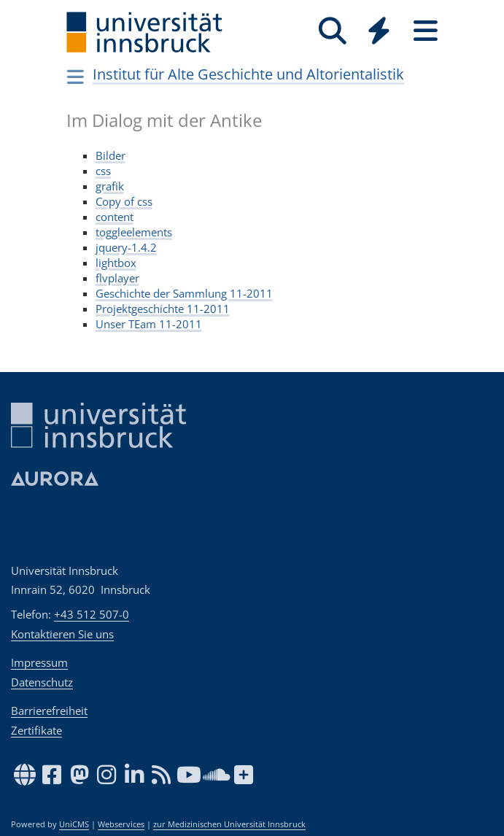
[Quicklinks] (379, 31)
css (103, 171)
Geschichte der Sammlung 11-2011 (184, 293)
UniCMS (74, 824)
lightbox (116, 263)
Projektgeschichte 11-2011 (163, 309)
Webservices (121, 824)
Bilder (111, 155)
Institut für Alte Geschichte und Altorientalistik (248, 74)
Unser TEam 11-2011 (149, 324)
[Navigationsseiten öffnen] (76, 77)
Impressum (39, 662)
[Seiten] (426, 31)
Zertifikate (36, 730)
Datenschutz (42, 682)
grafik (110, 186)
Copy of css (124, 201)
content (115, 217)
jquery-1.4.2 (126, 247)
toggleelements (134, 232)
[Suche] (333, 31)
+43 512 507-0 (92, 614)
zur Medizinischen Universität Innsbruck (229, 824)
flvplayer (117, 278)
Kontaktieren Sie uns (62, 634)
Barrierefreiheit (49, 711)
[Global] (379, 32)
